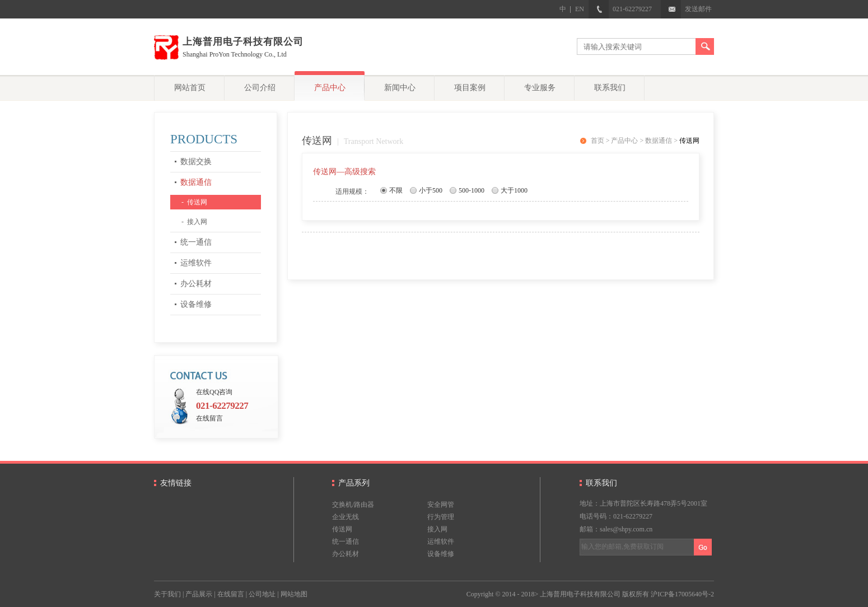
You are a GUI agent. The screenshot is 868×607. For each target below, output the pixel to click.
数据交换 (196, 162)
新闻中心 (400, 88)
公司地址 (262, 594)
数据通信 (196, 182)
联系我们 (610, 88)
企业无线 (346, 517)
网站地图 (294, 594)
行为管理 (441, 517)
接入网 (437, 529)
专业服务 (540, 88)
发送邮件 (686, 9)
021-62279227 (620, 9)
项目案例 (470, 88)
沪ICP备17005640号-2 (682, 594)
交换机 (342, 505)
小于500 (431, 190)
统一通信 (196, 242)
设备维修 (196, 304)
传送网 (689, 141)
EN (580, 9)
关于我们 (167, 594)
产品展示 (199, 594)
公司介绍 (260, 88)
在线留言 (209, 418)
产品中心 (330, 88)
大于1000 (514, 190)
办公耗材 (196, 284)
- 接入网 (194, 222)
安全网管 (441, 505)
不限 (396, 190)
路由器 (364, 505)
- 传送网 (194, 202)
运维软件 (196, 263)
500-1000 (472, 190)
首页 (598, 141)
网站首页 (190, 88)
